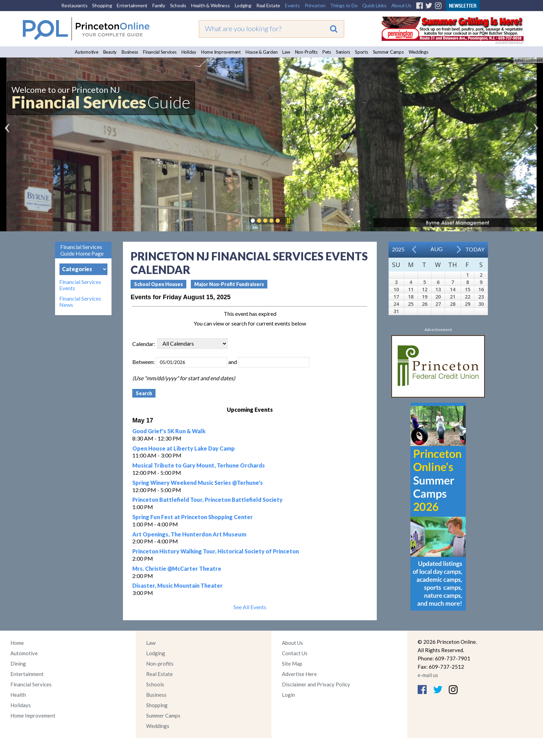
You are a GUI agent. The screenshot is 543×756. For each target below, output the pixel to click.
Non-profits (160, 664)
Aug (437, 249)
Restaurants (74, 5)
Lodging (243, 5)
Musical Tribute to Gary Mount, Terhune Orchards (199, 465)
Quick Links (374, 5)
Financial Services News (80, 302)
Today (475, 249)
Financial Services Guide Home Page (82, 250)
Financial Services (160, 52)
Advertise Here (299, 674)
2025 (398, 249)
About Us (401, 5)
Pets (327, 52)
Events (292, 5)
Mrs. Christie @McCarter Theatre (177, 568)
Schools (178, 5)
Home (17, 643)
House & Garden (262, 52)
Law (286, 52)
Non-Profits (306, 52)
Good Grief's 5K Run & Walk (169, 431)
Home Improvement (221, 52)
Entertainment (132, 5)
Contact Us (295, 653)
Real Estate (268, 5)
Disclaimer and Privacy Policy (316, 684)
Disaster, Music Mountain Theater (177, 585)
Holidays (21, 705)
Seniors (343, 52)
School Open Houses (158, 284)
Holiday (189, 52)
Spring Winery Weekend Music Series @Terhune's (198, 483)
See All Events (250, 607)
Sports (362, 52)
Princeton (315, 5)
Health (18, 695)
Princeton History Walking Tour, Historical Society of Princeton (216, 551)
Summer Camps (388, 52)
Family (159, 5)
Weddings (419, 52)
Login (288, 695)
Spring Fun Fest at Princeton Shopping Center (193, 517)
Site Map (292, 664)
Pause (288, 221)
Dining (18, 664)
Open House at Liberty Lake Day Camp (184, 448)
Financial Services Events (80, 285)
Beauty (110, 52)
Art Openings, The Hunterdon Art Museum (189, 534)
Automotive (87, 52)
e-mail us (428, 675)
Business (130, 52)
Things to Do (344, 5)
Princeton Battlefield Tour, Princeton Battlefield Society (207, 500)
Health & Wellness (211, 5)
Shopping (102, 5)
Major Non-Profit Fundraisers (229, 284)
